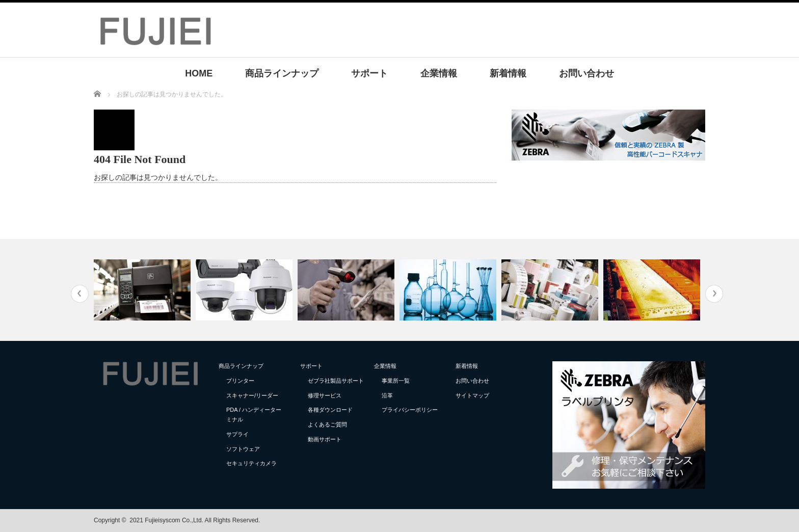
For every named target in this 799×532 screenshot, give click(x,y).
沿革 (387, 395)
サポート (369, 73)
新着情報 (508, 73)
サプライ (237, 434)
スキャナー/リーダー (252, 395)
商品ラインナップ (282, 73)
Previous (80, 294)
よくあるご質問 (327, 424)
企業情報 (439, 73)
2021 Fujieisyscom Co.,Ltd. (166, 520)
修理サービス (325, 395)
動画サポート (325, 439)
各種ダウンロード (330, 410)
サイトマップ (472, 395)
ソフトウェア (243, 449)
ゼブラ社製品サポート (336, 381)
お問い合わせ (587, 73)
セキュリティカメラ (251, 463)
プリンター (240, 381)
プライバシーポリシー (410, 410)
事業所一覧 (396, 381)
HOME (199, 73)
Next (714, 294)
